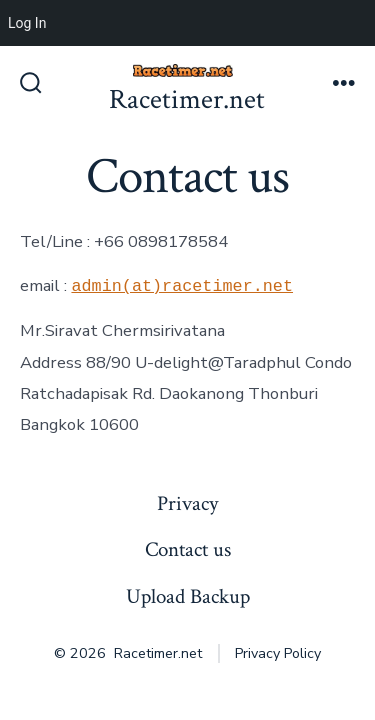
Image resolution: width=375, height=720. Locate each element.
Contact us (188, 549)
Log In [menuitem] (27, 23)
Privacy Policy (278, 653)
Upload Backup (188, 596)
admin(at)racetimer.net (182, 285)
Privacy (187, 503)
